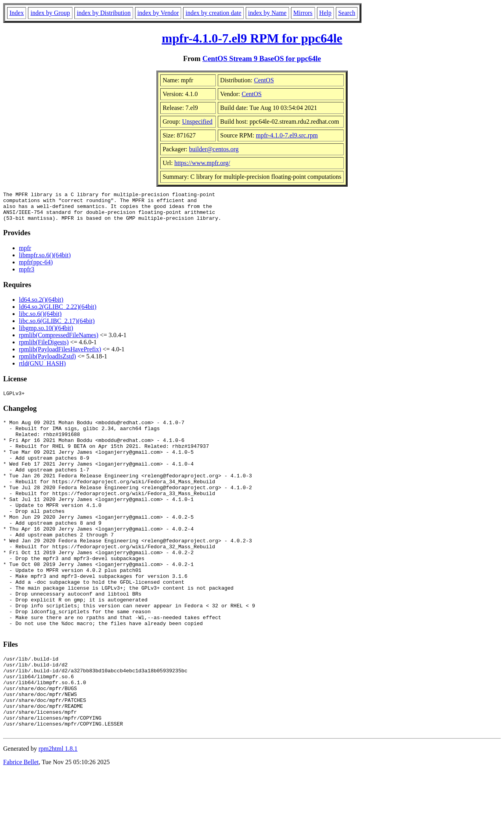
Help (325, 13)
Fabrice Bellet (21, 827)
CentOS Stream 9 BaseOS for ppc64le (262, 58)
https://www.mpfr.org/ (202, 163)
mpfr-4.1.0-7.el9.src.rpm (287, 135)
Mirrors (303, 13)
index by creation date (213, 13)
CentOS (264, 80)
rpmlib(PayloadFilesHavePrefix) (60, 355)
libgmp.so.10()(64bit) (46, 334)
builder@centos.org (214, 149)
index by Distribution (104, 13)
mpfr (25, 254)
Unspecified (197, 122)
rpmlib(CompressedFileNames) (59, 341)
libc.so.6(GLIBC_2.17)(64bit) (57, 327)
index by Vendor (158, 13)
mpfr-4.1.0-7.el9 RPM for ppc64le (252, 38)
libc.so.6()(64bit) (40, 320)
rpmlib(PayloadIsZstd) (47, 362)
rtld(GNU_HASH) (42, 369)
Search (347, 13)
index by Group (50, 13)
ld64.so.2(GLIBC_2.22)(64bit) (58, 313)
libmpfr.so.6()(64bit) (45, 261)
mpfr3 (27, 275)
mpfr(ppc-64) (36, 268)
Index (17, 13)
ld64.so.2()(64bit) (41, 305)
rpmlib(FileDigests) (44, 348)
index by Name (267, 13)
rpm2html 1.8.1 (58, 814)
